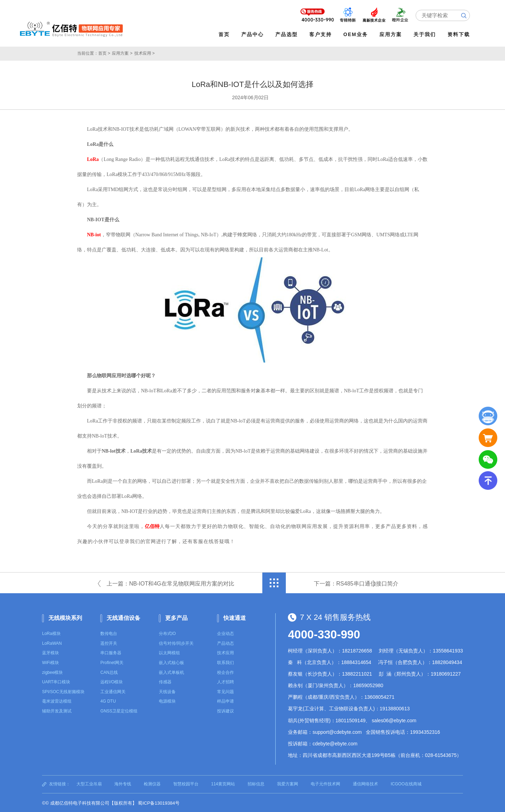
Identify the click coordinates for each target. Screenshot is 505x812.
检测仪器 (152, 783)
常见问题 (225, 691)
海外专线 (123, 783)
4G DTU (108, 701)
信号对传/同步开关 (176, 643)
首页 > (104, 53)
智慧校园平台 (186, 783)
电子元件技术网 (325, 783)
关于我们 (426, 34)
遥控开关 (109, 643)
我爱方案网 (288, 783)
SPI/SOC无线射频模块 (63, 691)
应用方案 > (122, 53)
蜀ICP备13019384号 (159, 802)
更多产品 (176, 617)
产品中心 (254, 34)
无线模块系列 (65, 617)
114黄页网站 (223, 783)
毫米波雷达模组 (57, 701)
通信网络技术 (365, 783)
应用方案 (392, 34)
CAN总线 (109, 672)
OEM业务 (357, 34)
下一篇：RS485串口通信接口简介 (356, 583)
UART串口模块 (56, 681)
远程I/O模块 (112, 681)
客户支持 (322, 34)
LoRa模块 (51, 633)
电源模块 (167, 701)
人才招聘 (225, 681)
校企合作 (225, 672)
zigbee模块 (52, 672)
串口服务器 (111, 652)
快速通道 (235, 617)
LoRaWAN (52, 643)
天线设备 (167, 691)
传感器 (165, 681)
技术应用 (225, 652)
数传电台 (109, 633)
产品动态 (225, 643)
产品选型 (288, 34)
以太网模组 (169, 652)
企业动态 (225, 633)
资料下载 (460, 34)
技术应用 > (144, 53)
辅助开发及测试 (57, 710)
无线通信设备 (123, 617)
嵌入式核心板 (171, 662)
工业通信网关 (113, 691)
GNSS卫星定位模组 (119, 710)
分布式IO (167, 633)
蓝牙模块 (50, 652)
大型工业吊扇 (89, 783)
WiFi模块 (50, 662)
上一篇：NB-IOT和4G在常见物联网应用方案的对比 (170, 583)
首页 (225, 34)
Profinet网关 (112, 662)
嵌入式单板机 (171, 672)
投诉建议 (225, 710)
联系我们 (225, 662)
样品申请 (225, 701)
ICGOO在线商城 (406, 783)
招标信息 (256, 783)
